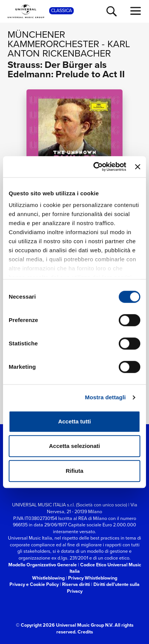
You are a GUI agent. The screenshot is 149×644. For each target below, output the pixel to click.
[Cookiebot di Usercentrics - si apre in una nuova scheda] (95, 167)
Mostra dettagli (105, 397)
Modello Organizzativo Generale (43, 565)
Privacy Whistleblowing (93, 578)
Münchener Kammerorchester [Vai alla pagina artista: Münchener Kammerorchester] (53, 39)
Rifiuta (75, 471)
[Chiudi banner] (138, 167)
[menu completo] (136, 11)
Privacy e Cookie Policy (34, 584)
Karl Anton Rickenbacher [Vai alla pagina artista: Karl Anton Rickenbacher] (69, 49)
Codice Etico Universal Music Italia (105, 568)
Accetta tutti (75, 421)
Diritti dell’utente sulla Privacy (103, 588)
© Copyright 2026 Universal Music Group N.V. (65, 625)
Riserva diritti (76, 584)
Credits (85, 632)
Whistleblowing (48, 578)
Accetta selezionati (74, 446)
